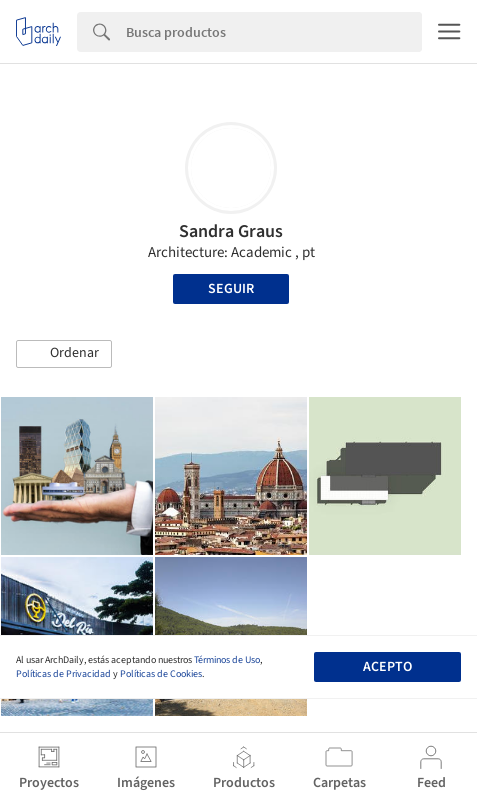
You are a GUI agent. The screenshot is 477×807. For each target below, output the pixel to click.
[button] (64, 354)
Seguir (231, 289)
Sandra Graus (231, 231)
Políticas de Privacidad (63, 674)
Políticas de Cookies (161, 674)
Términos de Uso (227, 660)
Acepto (387, 667)
